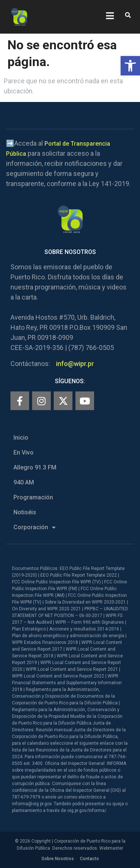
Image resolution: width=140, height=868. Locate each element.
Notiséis (25, 512)
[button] (130, 66)
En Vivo (24, 452)
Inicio (21, 438)
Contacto (89, 859)
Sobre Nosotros (58, 859)
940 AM (24, 482)
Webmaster (111, 848)
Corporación (35, 527)
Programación (33, 497)
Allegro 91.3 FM (35, 467)
